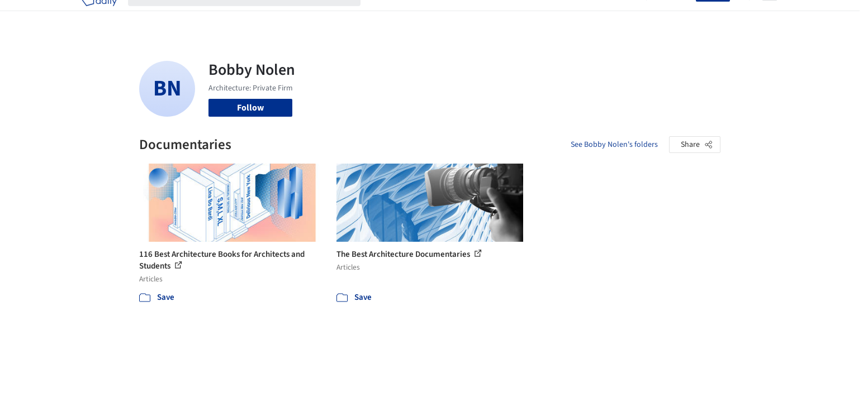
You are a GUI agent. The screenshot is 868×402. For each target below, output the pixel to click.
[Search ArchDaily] (253, 16)
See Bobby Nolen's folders (614, 145)
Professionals (542, 16)
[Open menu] (770, 16)
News (587, 16)
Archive (621, 16)
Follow (250, 108)
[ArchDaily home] (99, 16)
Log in (678, 16)
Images (426, 16)
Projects (387, 16)
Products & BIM (478, 16)
